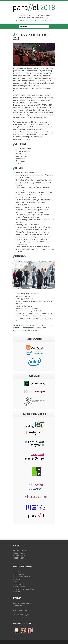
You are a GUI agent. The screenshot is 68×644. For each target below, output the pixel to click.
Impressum (17, 598)
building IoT (19, 572)
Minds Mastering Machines (24, 589)
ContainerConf (20, 574)
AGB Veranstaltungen (21, 615)
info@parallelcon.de (21, 550)
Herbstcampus (20, 586)
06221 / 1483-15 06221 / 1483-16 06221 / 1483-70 (19, 555)
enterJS (17, 582)
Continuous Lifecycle (22, 577)
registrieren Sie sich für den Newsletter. (28, 330)
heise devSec (19, 584)
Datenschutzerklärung (22, 610)
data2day (18, 579)
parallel (17, 591)
